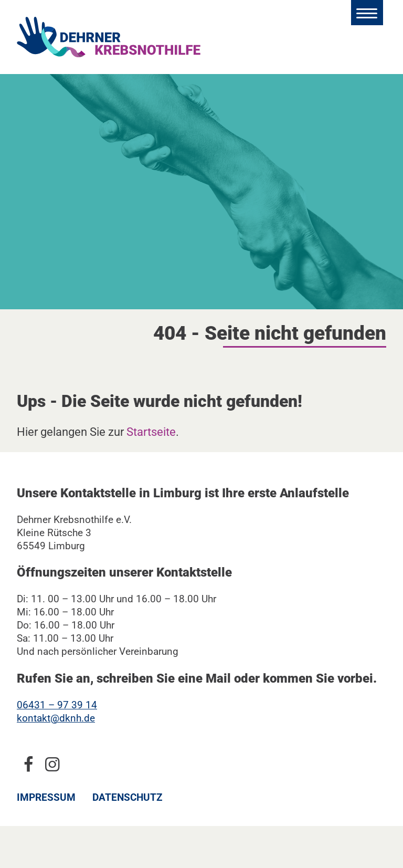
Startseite (151, 432)
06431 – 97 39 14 (57, 705)
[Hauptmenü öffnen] (367, 13)
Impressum (46, 797)
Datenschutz (128, 797)
